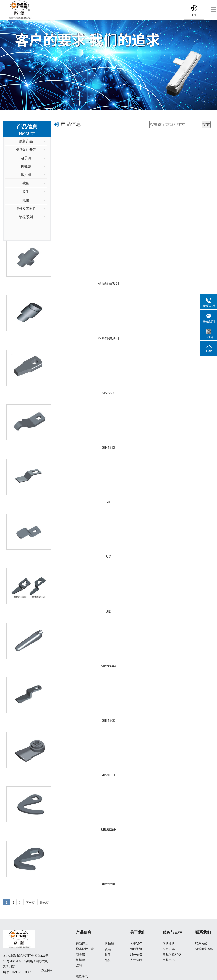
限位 (108, 960)
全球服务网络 (204, 949)
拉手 (108, 955)
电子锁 (80, 954)
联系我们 (203, 932)
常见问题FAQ (172, 954)
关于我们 (138, 932)
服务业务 (169, 944)
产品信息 (71, 124)
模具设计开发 (85, 949)
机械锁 (80, 960)
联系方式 (201, 944)
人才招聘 (136, 960)
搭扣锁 (109, 944)
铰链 (108, 949)
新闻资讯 (136, 949)
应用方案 (169, 949)
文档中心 (169, 960)
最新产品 (82, 944)
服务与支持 (172, 932)
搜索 (206, 124)
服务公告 (136, 954)
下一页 (30, 903)
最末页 (44, 903)
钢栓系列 (82, 976)
